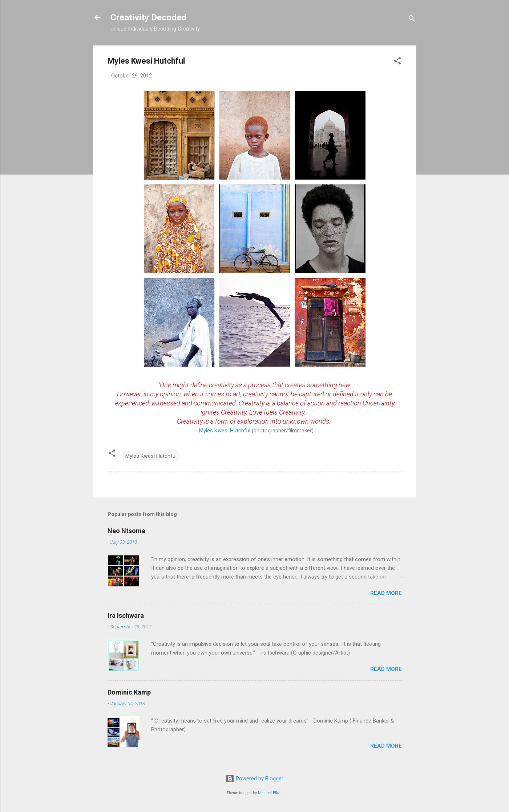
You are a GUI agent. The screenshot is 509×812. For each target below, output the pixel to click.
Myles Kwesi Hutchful (225, 431)
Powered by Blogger (254, 779)
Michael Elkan (270, 793)
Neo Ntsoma (126, 531)
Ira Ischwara (126, 615)
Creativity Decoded (148, 17)
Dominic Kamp (129, 692)
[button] (397, 62)
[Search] (412, 20)
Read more (386, 593)
